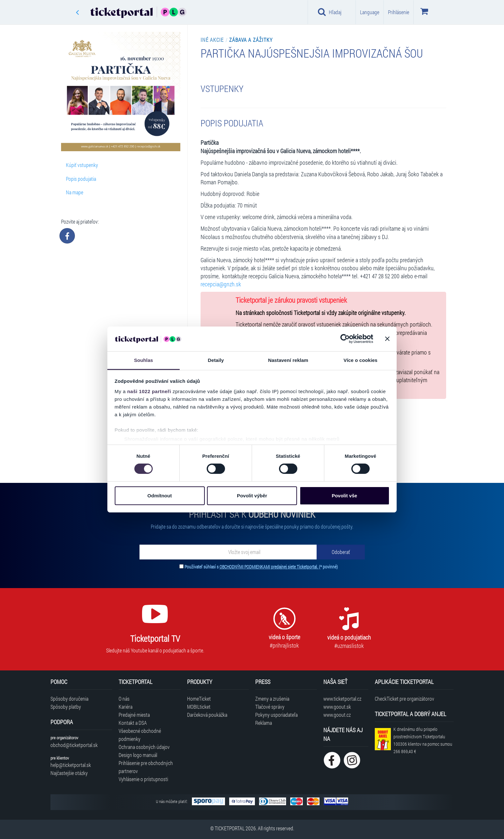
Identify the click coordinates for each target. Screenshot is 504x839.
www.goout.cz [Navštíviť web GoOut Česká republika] (337, 715)
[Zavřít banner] (387, 339)
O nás (124, 699)
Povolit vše (344, 496)
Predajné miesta (134, 715)
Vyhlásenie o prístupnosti (143, 779)
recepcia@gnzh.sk (221, 284)
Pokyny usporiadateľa (276, 715)
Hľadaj (330, 12)
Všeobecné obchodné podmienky (140, 735)
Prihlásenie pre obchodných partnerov (146, 767)
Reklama (264, 723)
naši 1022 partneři (149, 391)
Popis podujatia (81, 179)
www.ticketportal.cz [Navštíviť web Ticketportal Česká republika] (342, 699)
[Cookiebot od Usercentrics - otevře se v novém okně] (345, 339)
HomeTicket (199, 699)
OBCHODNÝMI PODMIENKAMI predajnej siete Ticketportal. (269, 567)
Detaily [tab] (216, 360)
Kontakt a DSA (133, 723)
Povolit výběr (252, 496)
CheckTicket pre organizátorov (405, 699)
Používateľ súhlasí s (261, 567)
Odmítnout (160, 496)
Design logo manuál (138, 755)
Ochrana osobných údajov (144, 747)
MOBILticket (199, 707)
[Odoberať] (341, 552)
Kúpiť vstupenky (82, 165)
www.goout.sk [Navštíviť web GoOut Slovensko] (337, 707)
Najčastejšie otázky (69, 773)
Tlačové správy (270, 707)
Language (370, 12)
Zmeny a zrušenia (272, 699)
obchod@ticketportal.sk (74, 745)
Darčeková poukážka (207, 715)
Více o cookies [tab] (361, 360)
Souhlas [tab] (144, 360)
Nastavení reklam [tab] (288, 360)
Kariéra (126, 707)
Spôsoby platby (66, 707)
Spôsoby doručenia (69, 699)
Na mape (75, 192)
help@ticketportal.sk (71, 765)
